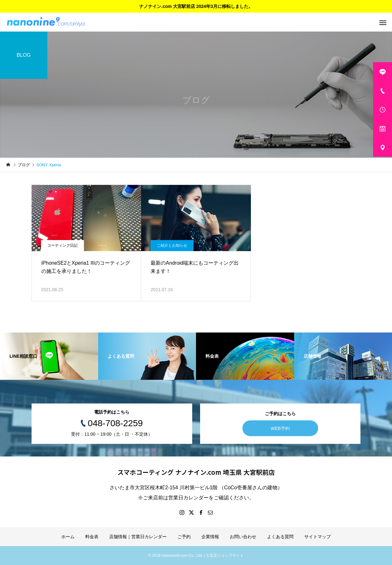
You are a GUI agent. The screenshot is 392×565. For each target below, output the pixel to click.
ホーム (68, 537)
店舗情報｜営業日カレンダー (138, 537)
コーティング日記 (62, 245)
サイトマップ (318, 537)
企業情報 (210, 537)
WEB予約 (280, 428)
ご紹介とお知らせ (172, 245)
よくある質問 (280, 537)
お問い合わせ (243, 537)
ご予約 (184, 537)
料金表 (92, 537)
